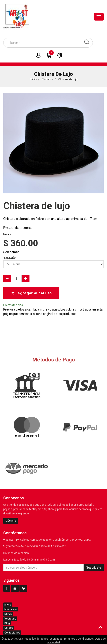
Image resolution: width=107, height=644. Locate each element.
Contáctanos (12, 633)
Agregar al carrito (31, 293)
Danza (8, 614)
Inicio (33, 79)
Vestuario (10, 619)
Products (47, 79)
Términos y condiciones (78, 639)
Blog (7, 623)
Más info (11, 521)
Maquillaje (11, 609)
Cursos (9, 628)
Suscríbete (94, 568)
